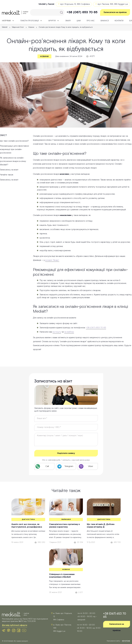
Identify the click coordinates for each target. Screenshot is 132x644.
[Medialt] (15, 12)
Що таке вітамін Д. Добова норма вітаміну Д (101, 526)
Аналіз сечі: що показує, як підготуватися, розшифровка (27, 526)
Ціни (79, 21)
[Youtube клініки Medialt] (24, 630)
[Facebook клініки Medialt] (19, 630)
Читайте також (7, 175)
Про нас (91, 21)
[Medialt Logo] (15, 614)
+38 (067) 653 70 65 (82, 12)
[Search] (47, 12)
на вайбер (69, 332)
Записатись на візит (9, 170)
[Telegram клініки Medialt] (66, 466)
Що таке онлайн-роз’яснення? (14, 141)
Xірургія (52, 21)
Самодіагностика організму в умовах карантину (64, 526)
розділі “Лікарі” (52, 260)
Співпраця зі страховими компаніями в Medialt (62, 576)
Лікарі (68, 21)
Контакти (119, 21)
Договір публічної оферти (15, 625)
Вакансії (105, 21)
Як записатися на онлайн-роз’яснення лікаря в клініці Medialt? (13, 161)
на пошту (57, 332)
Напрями (6, 21)
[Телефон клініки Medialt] (44, 466)
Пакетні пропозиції (30, 21)
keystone (126, 641)
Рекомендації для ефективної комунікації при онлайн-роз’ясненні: (14, 149)
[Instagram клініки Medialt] (14, 630)
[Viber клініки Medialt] (88, 466)
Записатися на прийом (115, 12)
